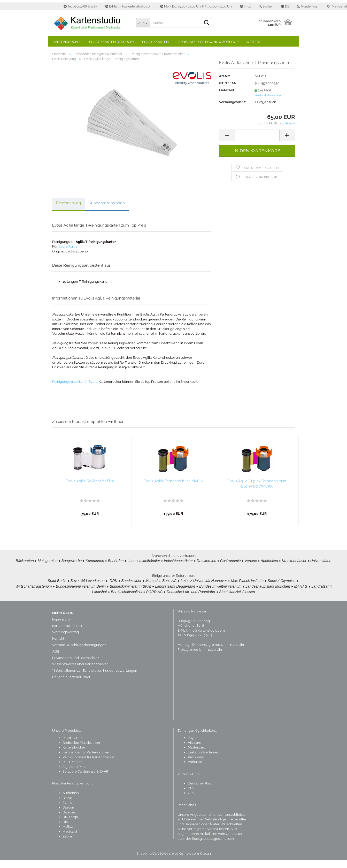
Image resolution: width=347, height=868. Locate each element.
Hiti (65, 830)
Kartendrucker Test (67, 634)
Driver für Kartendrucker (71, 685)
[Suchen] (206, 23)
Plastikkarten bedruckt (112, 42)
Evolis (67, 810)
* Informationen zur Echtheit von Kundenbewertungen (95, 678)
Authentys (71, 801)
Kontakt (58, 646)
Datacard (70, 820)
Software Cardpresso (79, 779)
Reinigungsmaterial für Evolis (75, 389)
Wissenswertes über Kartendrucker (80, 672)
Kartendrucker (67, 42)
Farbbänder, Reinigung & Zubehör (207, 42)
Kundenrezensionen (107, 211)
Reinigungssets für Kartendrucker (89, 765)
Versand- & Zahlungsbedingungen (79, 653)
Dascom (69, 815)
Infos (245, 6)
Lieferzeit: (227, 98)
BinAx (67, 806)
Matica (68, 834)
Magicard (70, 839)
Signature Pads (74, 775)
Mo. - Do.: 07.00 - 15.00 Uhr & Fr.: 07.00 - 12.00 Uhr (196, 6)
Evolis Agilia (68, 254)
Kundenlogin (308, 6)
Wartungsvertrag (65, 640)
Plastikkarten (155, 42)
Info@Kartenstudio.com (207, 638)
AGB (56, 659)
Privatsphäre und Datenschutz (76, 666)
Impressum (61, 627)
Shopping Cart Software (155, 861)
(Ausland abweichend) (269, 103)
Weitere (254, 42)
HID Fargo (70, 825)
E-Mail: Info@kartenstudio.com (129, 6)
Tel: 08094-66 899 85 (80, 6)
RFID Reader (72, 770)
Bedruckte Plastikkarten (81, 750)
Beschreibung (68, 211)
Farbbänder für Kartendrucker (86, 760)
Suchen (266, 6)
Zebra (67, 844)
